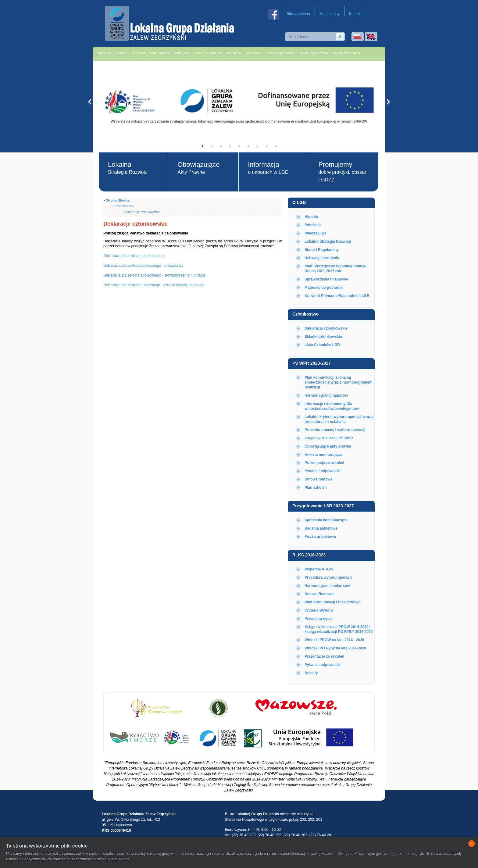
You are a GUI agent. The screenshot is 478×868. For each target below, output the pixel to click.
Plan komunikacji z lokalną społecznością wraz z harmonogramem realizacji (339, 382)
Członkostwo (305, 314)
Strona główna (298, 14)
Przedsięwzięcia (318, 619)
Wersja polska (358, 37)
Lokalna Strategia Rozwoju (328, 241)
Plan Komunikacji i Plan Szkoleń (333, 602)
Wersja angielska (371, 37)
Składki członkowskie (323, 337)
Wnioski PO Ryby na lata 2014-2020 (335, 648)
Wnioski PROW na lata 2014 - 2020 (334, 640)
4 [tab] (230, 146)
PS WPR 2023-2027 (312, 363)
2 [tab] (212, 146)
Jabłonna (122, 53)
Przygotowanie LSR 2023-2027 (323, 506)
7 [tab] (257, 146)
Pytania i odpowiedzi (323, 471)
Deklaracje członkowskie (326, 328)
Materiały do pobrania (323, 288)
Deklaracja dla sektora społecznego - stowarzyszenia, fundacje (154, 275)
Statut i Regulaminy (322, 250)
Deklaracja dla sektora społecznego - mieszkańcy (143, 266)
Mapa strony (330, 14)
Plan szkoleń (316, 488)
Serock (198, 53)
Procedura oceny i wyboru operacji (335, 430)
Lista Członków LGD (322, 345)
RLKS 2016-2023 (309, 555)
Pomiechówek (159, 53)
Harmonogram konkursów (327, 586)
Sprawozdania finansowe (326, 279)
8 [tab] (266, 146)
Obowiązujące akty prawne (328, 446)
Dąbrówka (103, 53)
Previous (90, 102)
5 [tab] (239, 146)
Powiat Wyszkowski (313, 53)
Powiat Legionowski (280, 53)
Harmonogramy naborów (326, 395)
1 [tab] (202, 146)
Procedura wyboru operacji (328, 577)
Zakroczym (253, 53)
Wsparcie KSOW (319, 569)
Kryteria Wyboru (319, 610)
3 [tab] (221, 146)
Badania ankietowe (321, 528)
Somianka (214, 53)
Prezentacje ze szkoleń (324, 463)
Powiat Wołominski (346, 53)
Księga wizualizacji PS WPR (329, 438)
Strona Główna (118, 200)
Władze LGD (315, 233)
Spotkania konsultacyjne (326, 520)
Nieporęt (139, 53)
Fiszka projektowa (320, 537)
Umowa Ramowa (319, 594)
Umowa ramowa (318, 479)
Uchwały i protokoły (322, 258)
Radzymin (181, 53)
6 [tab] (248, 146)
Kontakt (355, 14)
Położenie (313, 225)
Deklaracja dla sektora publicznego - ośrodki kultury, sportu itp (153, 285)
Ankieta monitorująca (323, 455)
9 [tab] (276, 146)
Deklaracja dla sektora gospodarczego (134, 256)
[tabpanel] (239, 102)
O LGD (299, 202)
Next (388, 102)
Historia (311, 217)
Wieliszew (233, 53)
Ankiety (311, 673)
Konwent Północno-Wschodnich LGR (337, 296)
